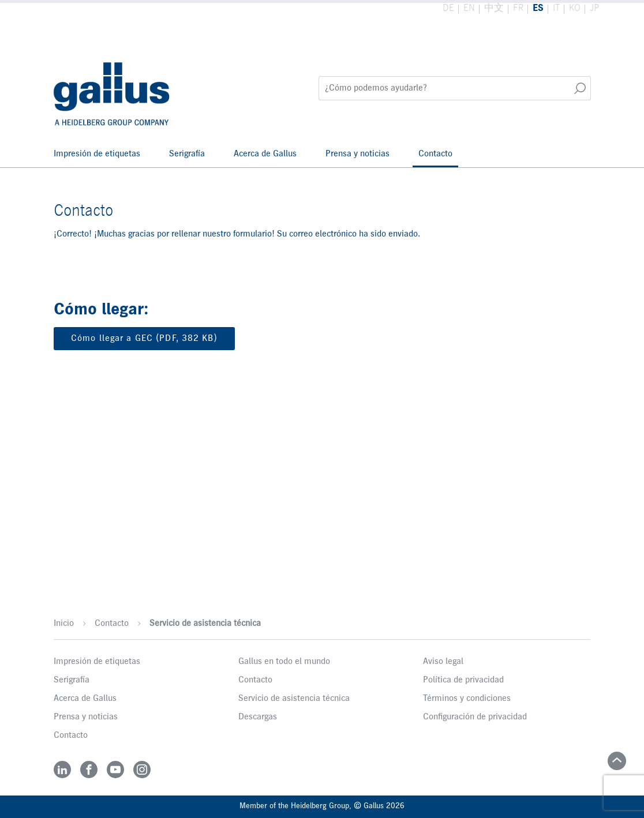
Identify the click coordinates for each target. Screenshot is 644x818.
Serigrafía (187, 154)
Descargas (258, 717)
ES (538, 8)
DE (448, 8)
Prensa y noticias (357, 154)
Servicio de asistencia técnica (205, 624)
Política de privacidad (463, 680)
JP (594, 8)
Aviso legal (443, 662)
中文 (494, 8)
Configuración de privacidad (475, 717)
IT (556, 8)
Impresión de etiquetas (97, 154)
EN (469, 8)
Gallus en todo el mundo (284, 662)
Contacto (435, 154)
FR (518, 8)
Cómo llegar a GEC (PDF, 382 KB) (144, 339)
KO (575, 8)
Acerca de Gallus (265, 154)
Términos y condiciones (467, 699)
